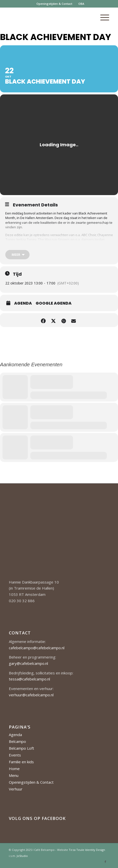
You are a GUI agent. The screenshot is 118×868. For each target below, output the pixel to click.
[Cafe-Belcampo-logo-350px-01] (49, 17)
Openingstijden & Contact (54, 4)
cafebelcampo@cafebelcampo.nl (37, 648)
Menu (14, 775)
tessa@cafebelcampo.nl (29, 679)
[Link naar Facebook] (105, 862)
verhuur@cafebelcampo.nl (31, 695)
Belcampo (17, 741)
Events (15, 755)
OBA (81, 4)
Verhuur (16, 789)
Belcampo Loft (21, 748)
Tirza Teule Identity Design (87, 850)
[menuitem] (54, 4)
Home (14, 769)
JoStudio (22, 856)
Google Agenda (54, 303)
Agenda (23, 303)
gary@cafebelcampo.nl (28, 663)
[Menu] (102, 17)
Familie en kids (21, 762)
